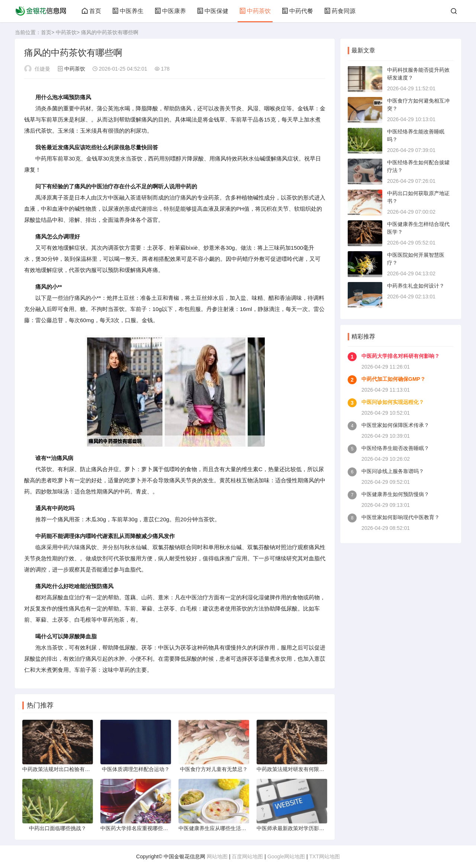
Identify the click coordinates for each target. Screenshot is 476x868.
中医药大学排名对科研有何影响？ (401, 356)
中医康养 (170, 11)
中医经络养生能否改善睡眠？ (395, 448)
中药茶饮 (255, 11)
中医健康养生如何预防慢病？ (395, 494)
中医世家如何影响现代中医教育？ (401, 517)
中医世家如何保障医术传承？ (395, 425)
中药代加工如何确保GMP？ (393, 379)
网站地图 (217, 856)
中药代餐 (297, 11)
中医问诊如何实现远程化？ (393, 402)
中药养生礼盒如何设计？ (416, 286)
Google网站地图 (286, 856)
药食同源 (340, 11)
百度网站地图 (247, 856)
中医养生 (128, 11)
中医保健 (213, 11)
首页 (91, 11)
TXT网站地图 (324, 856)
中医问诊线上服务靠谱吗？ (393, 471)
